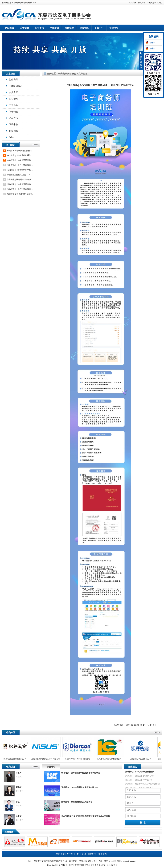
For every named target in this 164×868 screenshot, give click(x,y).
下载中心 (13, 124)
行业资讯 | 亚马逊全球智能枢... (20, 180)
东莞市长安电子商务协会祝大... (20, 151)
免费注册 (132, 3)
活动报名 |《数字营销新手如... (20, 170)
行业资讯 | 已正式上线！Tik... (19, 175)
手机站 (150, 3)
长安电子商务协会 (67, 74)
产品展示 (13, 118)
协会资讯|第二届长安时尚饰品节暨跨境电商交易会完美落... (86, 816)
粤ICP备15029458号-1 (108, 865)
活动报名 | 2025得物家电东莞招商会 (77, 802)
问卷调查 (13, 112)
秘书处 (153, 43)
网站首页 (10, 28)
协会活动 (13, 99)
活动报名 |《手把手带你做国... (20, 189)
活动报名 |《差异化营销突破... (20, 184)
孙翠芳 (19, 773)
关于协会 (13, 105)
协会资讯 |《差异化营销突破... (20, 160)
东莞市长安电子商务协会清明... (20, 194)
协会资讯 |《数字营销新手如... (20, 155)
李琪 (18, 802)
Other (12, 137)
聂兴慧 (19, 787)
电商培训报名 (16, 86)
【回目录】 (151, 725)
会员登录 (142, 3)
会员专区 (13, 92)
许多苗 (19, 816)
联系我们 (158, 3)
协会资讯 (13, 79)
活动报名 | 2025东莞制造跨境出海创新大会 (80, 787)
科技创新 (13, 131)
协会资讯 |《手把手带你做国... (20, 165)
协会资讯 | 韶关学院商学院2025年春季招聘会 (81, 773)
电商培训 (92, 854)
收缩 (141, 61)
